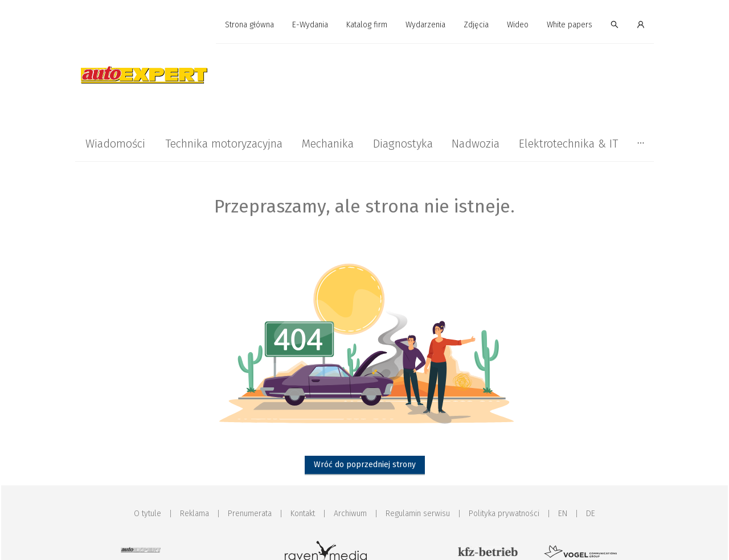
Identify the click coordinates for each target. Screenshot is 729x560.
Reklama (194, 514)
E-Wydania (310, 25)
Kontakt (303, 514)
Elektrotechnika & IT (568, 144)
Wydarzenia (425, 25)
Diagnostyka (403, 144)
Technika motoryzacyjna (224, 144)
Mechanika (327, 144)
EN (563, 514)
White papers (570, 25)
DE (591, 514)
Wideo (518, 25)
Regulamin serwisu (418, 514)
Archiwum (350, 514)
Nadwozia (476, 144)
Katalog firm (367, 25)
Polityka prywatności (504, 514)
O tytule (148, 514)
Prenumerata (250, 514)
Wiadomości (115, 144)
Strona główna (249, 25)
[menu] (364, 25)
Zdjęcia (476, 25)
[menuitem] (249, 25)
